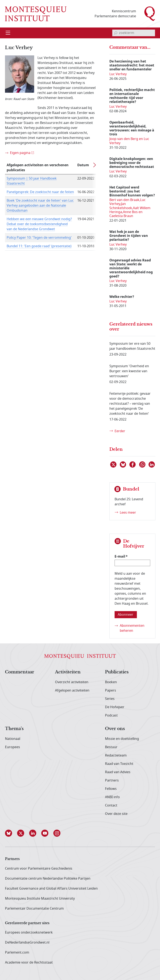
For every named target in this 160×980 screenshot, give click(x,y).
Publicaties (117, 672)
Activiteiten (68, 672)
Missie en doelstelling (122, 739)
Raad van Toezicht (119, 764)
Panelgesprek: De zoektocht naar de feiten (40, 192)
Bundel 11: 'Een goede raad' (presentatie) (39, 246)
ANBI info (112, 797)
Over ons (115, 729)
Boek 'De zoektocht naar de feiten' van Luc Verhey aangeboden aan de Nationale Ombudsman (40, 206)
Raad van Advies (118, 772)
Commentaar (20, 672)
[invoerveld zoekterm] (134, 33)
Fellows (111, 789)
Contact (111, 805)
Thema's (14, 729)
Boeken (111, 682)
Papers (111, 690)
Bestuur (111, 747)
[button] (11, 833)
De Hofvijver (115, 707)
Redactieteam (116, 755)
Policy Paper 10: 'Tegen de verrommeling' (39, 238)
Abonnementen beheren (132, 628)
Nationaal (13, 739)
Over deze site (116, 814)
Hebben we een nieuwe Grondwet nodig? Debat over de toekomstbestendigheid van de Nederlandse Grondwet (39, 224)
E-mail (120, 556)
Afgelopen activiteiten (72, 690)
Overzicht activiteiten (72, 682)
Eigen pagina (20, 153)
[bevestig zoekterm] (116, 33)
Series (110, 699)
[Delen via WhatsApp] (142, 464)
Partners (112, 780)
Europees (12, 747)
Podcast (111, 715)
